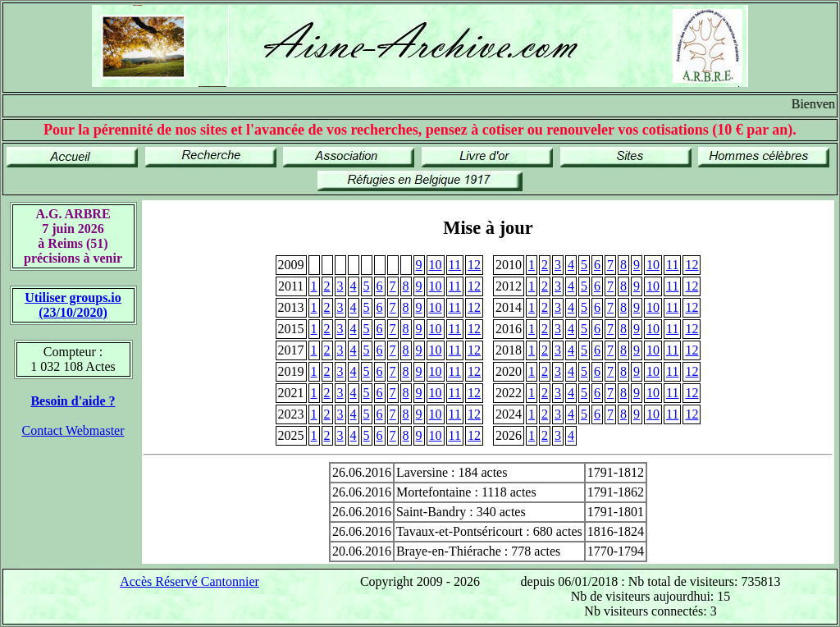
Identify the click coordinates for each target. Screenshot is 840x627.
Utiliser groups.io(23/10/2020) (73, 305)
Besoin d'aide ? (73, 401)
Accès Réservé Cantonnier (189, 581)
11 (455, 265)
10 (436, 265)
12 (474, 265)
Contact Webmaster (73, 430)
